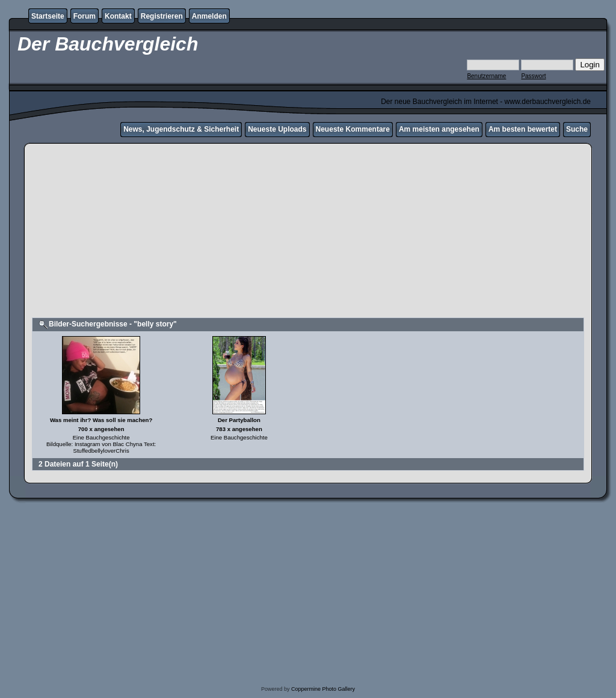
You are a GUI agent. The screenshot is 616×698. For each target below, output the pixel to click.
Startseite (48, 16)
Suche (577, 129)
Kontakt (118, 16)
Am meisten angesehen (439, 129)
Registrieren (162, 16)
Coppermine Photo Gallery (323, 689)
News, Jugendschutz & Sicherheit (181, 129)
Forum (85, 16)
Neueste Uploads (277, 129)
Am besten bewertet (523, 129)
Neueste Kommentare (353, 129)
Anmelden (209, 16)
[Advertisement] (308, 232)
